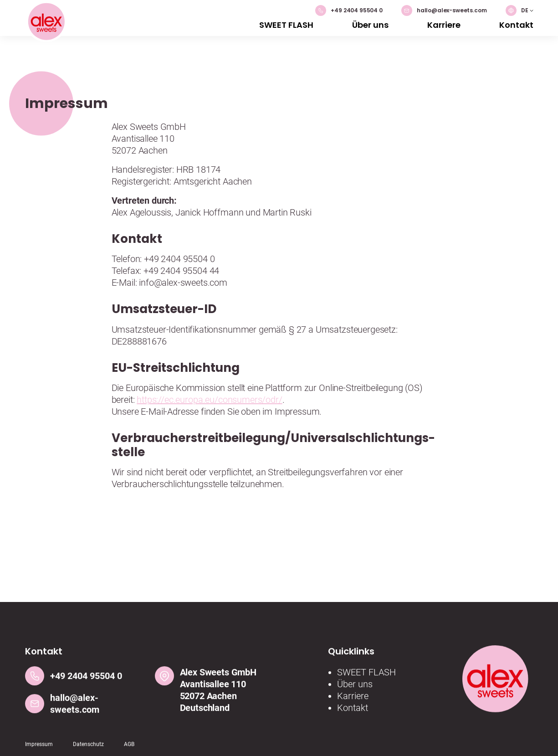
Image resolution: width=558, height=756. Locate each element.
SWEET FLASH (286, 25)
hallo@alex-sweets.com (444, 10)
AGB (129, 748)
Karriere (444, 25)
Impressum (39, 748)
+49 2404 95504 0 (349, 10)
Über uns (370, 25)
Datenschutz (88, 748)
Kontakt (516, 25)
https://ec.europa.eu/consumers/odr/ (209, 400)
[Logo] (46, 23)
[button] (520, 10)
